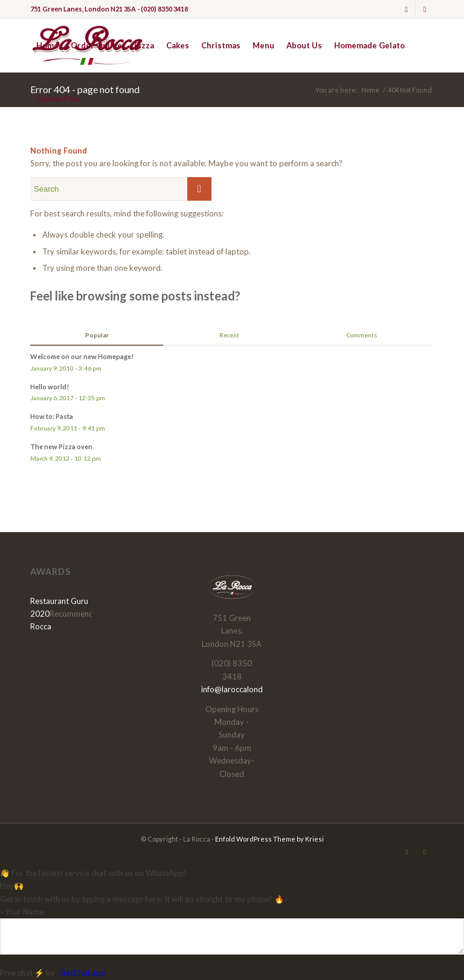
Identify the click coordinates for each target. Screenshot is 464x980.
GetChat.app (83, 973)
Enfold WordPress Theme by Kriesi (269, 839)
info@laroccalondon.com (245, 689)
